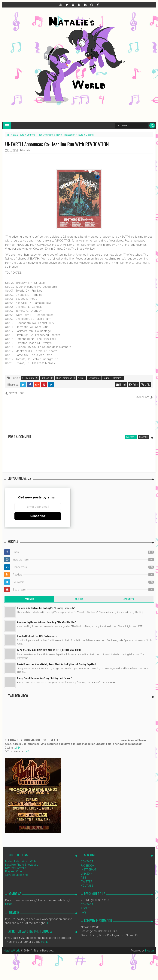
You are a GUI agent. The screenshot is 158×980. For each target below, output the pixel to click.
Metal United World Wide (21, 857)
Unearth (117, 378)
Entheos (45, 378)
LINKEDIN (87, 870)
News (81, 378)
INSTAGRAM (88, 866)
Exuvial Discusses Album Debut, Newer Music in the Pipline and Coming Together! (56, 660)
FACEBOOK (88, 861)
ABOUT (85, 904)
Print (134, 385)
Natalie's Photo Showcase (22, 861)
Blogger (150, 946)
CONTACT (87, 858)
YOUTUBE (87, 882)
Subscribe (38, 512)
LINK (18, 744)
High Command (64, 378)
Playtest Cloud (14, 867)
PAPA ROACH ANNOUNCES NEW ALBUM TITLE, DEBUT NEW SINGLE (49, 646)
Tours (106, 378)
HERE (9, 900)
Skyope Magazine (17, 871)
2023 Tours (28, 378)
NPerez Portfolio (16, 864)
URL (146, 385)
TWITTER (87, 878)
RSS (84, 874)
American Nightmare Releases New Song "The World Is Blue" (46, 618)
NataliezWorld (12, 946)
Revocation (93, 378)
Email (121, 385)
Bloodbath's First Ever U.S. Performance (37, 632)
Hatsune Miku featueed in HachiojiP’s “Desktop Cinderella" (46, 604)
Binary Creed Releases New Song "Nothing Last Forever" (44, 674)
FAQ (83, 908)
